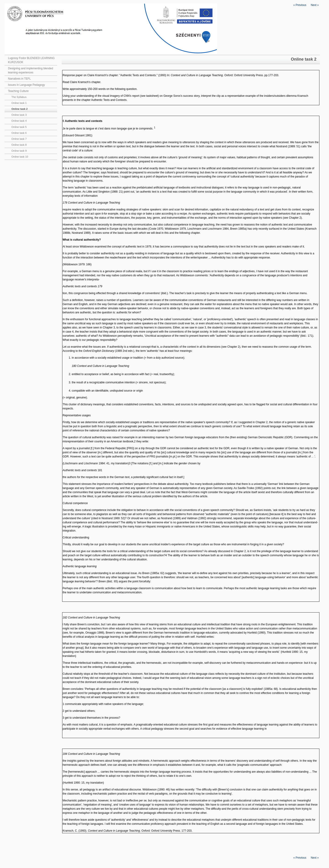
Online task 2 (20, 109)
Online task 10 (20, 157)
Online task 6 (19, 133)
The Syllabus (19, 97)
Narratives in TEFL (19, 79)
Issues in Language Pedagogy (26, 85)
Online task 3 (19, 115)
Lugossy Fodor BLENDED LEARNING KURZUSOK (31, 60)
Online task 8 (19, 145)
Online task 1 (19, 103)
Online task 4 (19, 121)
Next (315, 5)
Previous (300, 5)
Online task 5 (19, 127)
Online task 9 (19, 151)
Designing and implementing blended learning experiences (31, 70)
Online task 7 (19, 139)
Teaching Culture (18, 91)
